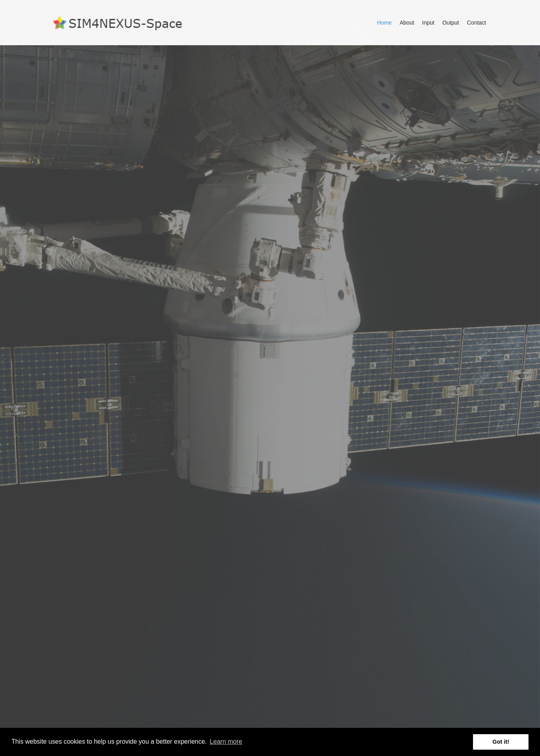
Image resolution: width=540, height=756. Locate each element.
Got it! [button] (501, 742)
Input (428, 23)
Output (451, 23)
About (407, 23)
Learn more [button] (226, 742)
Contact (477, 23)
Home (384, 23)
